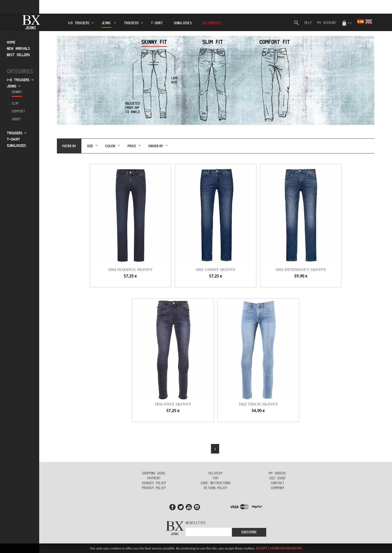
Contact (278, 483)
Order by (156, 146)
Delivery (216, 473)
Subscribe (249, 532)
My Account (327, 23)
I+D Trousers (79, 23)
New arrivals (18, 49)
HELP (308, 23)
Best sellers (18, 55)
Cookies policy (154, 483)
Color (110, 146)
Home (11, 42)
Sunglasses (183, 23)
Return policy (216, 488)
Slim (15, 104)
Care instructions (216, 483)
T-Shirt (157, 23)
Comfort (18, 111)
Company (278, 488)
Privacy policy (154, 488)
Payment (154, 478)
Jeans (107, 25)
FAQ (216, 478)
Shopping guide (154, 473)
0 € (347, 23)
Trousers (131, 23)
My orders (277, 473)
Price (132, 146)
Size (90, 146)
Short (16, 119)
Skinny (17, 92)
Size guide (278, 478)
